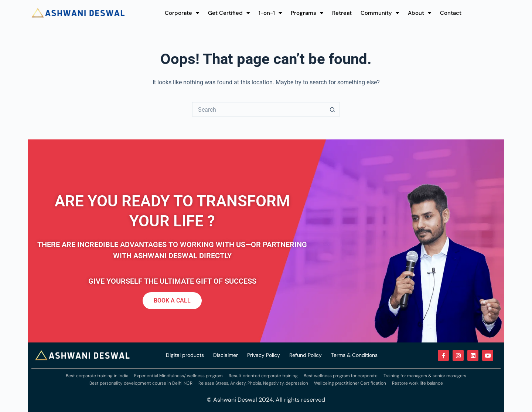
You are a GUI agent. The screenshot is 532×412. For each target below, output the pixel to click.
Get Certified (229, 13)
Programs (307, 13)
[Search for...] (259, 109)
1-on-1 (270, 13)
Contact (451, 13)
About (420, 13)
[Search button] (332, 109)
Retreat (342, 13)
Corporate (182, 13)
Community (380, 13)
